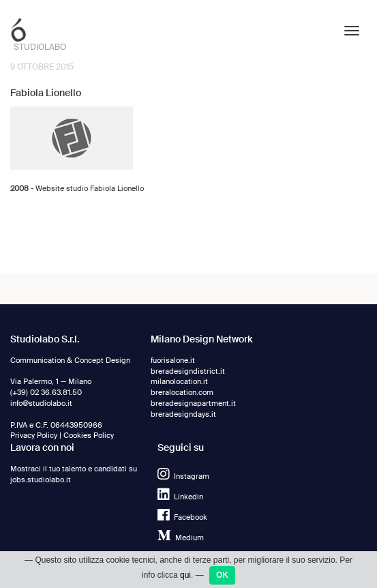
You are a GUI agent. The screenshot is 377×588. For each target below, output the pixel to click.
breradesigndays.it (183, 414)
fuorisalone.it (173, 360)
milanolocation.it (179, 381)
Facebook (182, 517)
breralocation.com (182, 392)
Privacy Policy (34, 435)
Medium (181, 538)
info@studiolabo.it (41, 403)
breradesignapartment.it (193, 403)
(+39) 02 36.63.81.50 (46, 392)
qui (185, 575)
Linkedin (180, 497)
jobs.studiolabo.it (41, 480)
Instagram (183, 476)
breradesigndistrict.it (188, 371)
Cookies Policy (89, 435)
